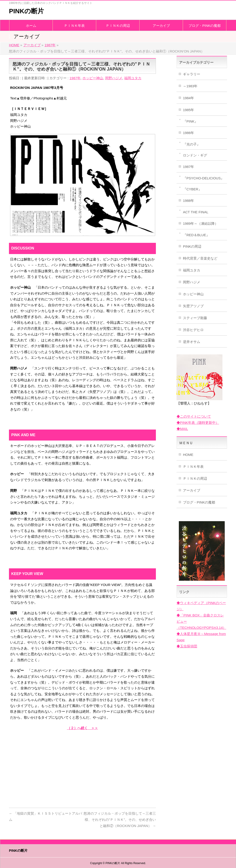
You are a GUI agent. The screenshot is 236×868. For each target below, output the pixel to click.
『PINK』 (190, 121)
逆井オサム (192, 342)
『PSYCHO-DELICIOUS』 (204, 178)
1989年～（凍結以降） (201, 223)
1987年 (75, 78)
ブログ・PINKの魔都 (199, 502)
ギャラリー (192, 74)
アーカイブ (192, 490)
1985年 (188, 110)
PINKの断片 (26, 11)
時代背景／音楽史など (200, 258)
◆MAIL (182, 429)
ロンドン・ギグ (195, 155)
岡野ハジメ (114, 78)
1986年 (188, 133)
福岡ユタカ (133, 78)
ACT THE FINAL (196, 212)
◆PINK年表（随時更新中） (198, 423)
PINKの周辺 (192, 246)
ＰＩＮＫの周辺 (195, 478)
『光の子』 (192, 144)
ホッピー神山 (93, 78)
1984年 (188, 98)
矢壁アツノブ (193, 306)
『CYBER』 (192, 189)
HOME (188, 455)
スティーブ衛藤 (195, 318)
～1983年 (190, 86)
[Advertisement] (82, 768)
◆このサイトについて (194, 416)
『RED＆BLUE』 (196, 235)
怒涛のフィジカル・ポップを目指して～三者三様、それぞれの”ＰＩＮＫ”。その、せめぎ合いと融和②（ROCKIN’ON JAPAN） (120, 820)
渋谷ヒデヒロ (193, 330)
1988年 (188, 201)
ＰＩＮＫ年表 (193, 467)
